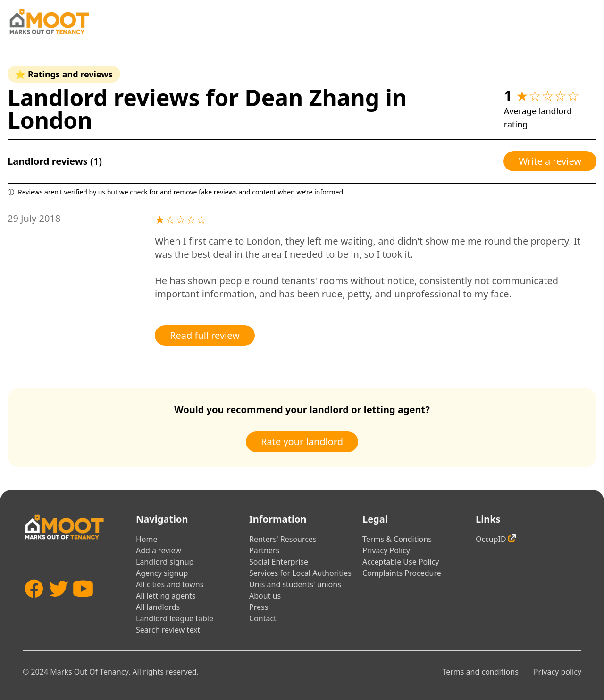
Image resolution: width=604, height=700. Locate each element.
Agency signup (162, 573)
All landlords (158, 607)
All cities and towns (170, 584)
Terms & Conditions (397, 539)
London (50, 120)
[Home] (49, 21)
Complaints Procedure (402, 573)
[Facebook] (34, 603)
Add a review (159, 550)
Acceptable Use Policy (401, 562)
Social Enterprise (279, 562)
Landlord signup (165, 562)
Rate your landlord (302, 442)
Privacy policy (558, 672)
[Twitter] (59, 603)
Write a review (550, 161)
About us (265, 596)
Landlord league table (175, 618)
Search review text (168, 630)
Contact (263, 618)
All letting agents (166, 596)
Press (259, 607)
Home (147, 539)
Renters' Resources (283, 539)
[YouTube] (83, 603)
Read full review (205, 335)
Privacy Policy (386, 550)
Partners (264, 550)
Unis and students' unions (295, 584)
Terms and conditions (480, 672)
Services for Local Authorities (300, 573)
